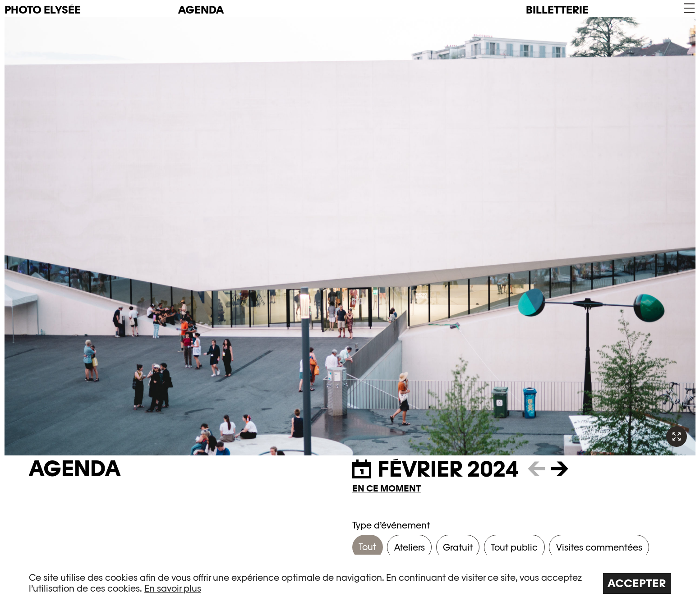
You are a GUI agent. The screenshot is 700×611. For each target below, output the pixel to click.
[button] (688, 8)
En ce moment (387, 488)
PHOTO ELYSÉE (43, 10)
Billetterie (557, 10)
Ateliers (410, 547)
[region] (350, 583)
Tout (367, 547)
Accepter (637, 583)
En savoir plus (173, 588)
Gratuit (458, 547)
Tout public (514, 547)
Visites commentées (599, 547)
